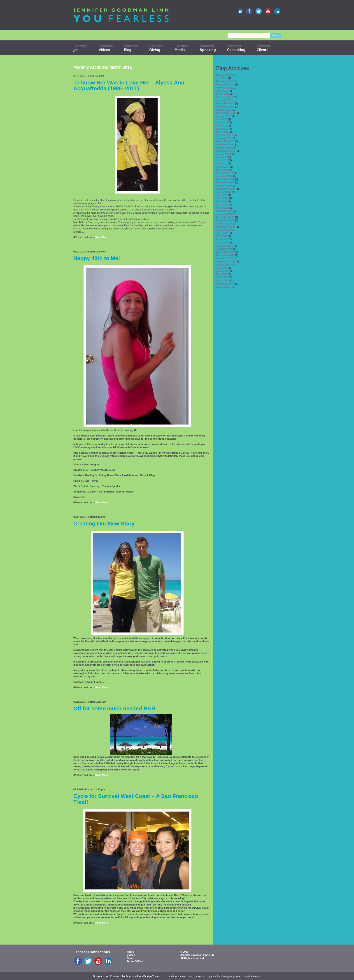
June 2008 (222, 233)
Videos (131, 955)
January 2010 (224, 176)
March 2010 (223, 170)
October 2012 (224, 88)
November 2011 (225, 107)
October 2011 (224, 110)
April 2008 (222, 239)
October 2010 (224, 148)
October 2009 (224, 186)
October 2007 (224, 258)
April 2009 (222, 205)
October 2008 (224, 224)
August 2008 (223, 230)
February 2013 (225, 81)
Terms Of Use (135, 961)
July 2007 (222, 268)
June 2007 (222, 271)
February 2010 (225, 173)
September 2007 (226, 261)
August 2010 (223, 154)
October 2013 (224, 75)
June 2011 (222, 122)
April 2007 (222, 277)
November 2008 (225, 220)
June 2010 (222, 160)
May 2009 (222, 201)
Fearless (80, 48)
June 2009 (222, 198)
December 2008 (225, 217)
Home (130, 952)
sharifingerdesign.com (179, 976)
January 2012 (224, 100)
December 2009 (225, 179)
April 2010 (222, 167)
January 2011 (224, 138)
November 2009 (225, 182)
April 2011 (222, 129)
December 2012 (225, 84)
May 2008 (222, 236)
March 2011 (223, 132)
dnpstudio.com (252, 976)
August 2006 (223, 287)
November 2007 (225, 255)
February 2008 (225, 246)
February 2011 (225, 135)
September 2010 (226, 151)
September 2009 (226, 189)
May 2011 (222, 126)
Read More (102, 237)
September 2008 (226, 227)
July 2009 (222, 195)
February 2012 (225, 97)
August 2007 (223, 265)
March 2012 (223, 94)
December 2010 (225, 141)
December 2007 (225, 252)
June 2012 (222, 91)
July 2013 (222, 78)
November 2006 (225, 284)
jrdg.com (200, 976)
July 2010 (222, 157)
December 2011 (225, 103)
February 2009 (225, 211)
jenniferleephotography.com (225, 976)
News (130, 958)
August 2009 (223, 192)
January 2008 (224, 249)
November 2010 (225, 145)
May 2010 (222, 163)
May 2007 (222, 274)
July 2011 (222, 119)
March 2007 (223, 280)
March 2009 (223, 208)
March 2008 (223, 243)
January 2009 (224, 214)
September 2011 (226, 113)
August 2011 (223, 116)
